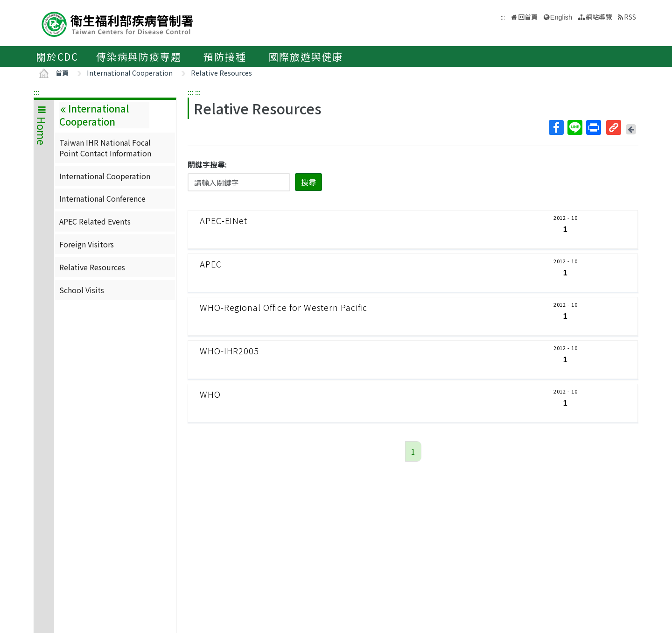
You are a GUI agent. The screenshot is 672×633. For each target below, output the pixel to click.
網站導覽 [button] (599, 17)
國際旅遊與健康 (306, 56)
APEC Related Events (95, 221)
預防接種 (225, 56)
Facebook (556, 127)
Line (574, 127)
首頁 (62, 73)
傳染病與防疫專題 (139, 56)
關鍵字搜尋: (207, 164)
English (561, 17)
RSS (630, 17)
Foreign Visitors (87, 244)
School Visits (82, 290)
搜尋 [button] (308, 182)
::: (36, 92)
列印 (593, 127)
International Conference (102, 198)
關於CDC (57, 56)
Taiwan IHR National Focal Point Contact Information (105, 148)
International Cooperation (130, 73)
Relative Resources (221, 73)
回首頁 (528, 17)
